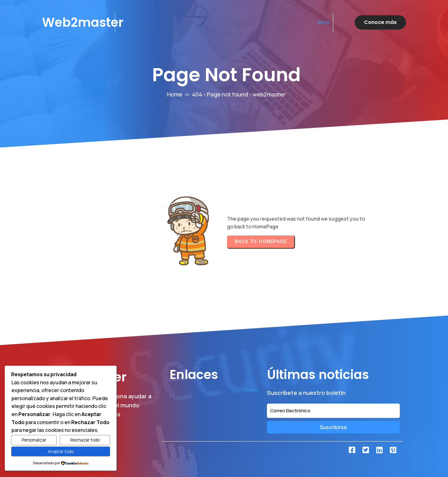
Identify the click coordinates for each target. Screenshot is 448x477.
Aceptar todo (61, 451)
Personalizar (34, 440)
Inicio (324, 22)
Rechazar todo (85, 440)
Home (175, 94)
